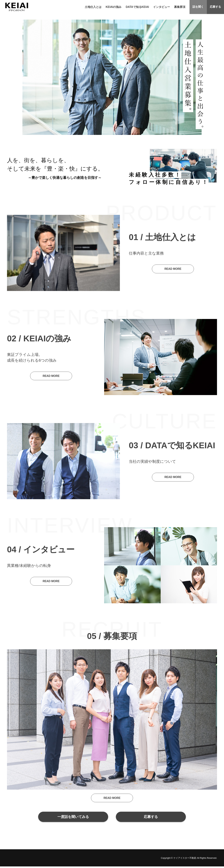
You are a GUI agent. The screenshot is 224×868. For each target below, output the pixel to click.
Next (220, 168)
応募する (215, 7)
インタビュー (161, 7)
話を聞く (198, 7)
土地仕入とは (93, 7)
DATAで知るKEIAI (137, 7)
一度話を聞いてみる (73, 818)
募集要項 (179, 7)
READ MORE (173, 269)
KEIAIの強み (113, 7)
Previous (126, 168)
